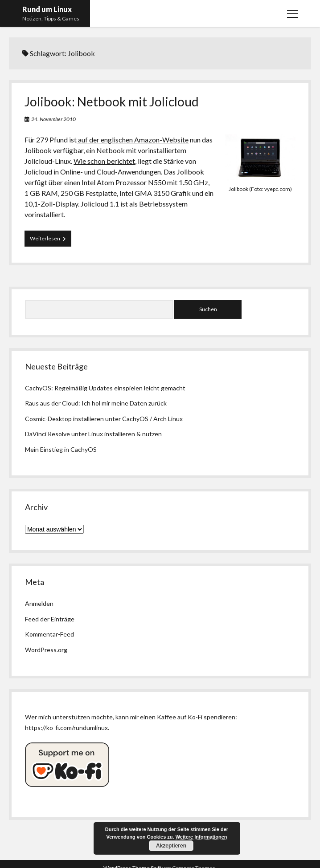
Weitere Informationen (201, 837)
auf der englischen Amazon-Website (133, 140)
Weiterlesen (51, 240)
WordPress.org (46, 650)
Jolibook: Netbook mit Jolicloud (112, 101)
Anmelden (39, 603)
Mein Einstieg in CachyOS (61, 449)
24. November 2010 (53, 119)
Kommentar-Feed (49, 634)
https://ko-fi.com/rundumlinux (66, 728)
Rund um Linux (47, 9)
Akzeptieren (171, 846)
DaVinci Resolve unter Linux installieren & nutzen (93, 434)
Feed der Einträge (50, 619)
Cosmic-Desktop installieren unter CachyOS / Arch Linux (104, 419)
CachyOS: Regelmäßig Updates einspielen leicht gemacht (105, 388)
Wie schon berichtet (104, 161)
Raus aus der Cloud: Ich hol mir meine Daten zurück (96, 403)
